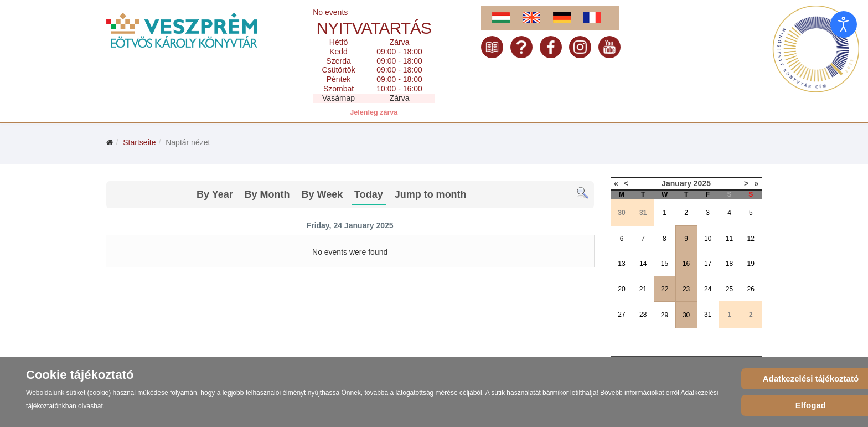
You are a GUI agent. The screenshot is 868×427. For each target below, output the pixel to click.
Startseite (139, 142)
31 (708, 315)
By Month (267, 194)
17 (708, 264)
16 (686, 264)
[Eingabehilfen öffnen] (844, 24)
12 (751, 239)
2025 (702, 183)
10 (708, 239)
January (676, 183)
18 (729, 264)
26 (751, 289)
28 (643, 315)
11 (729, 239)
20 (621, 289)
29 (665, 315)
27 (621, 315)
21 (643, 289)
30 (686, 315)
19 (751, 264)
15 (665, 264)
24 (708, 289)
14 (643, 264)
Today (369, 194)
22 (665, 289)
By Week (322, 194)
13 (621, 264)
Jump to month (431, 194)
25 (729, 289)
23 (686, 289)
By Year (215, 194)
